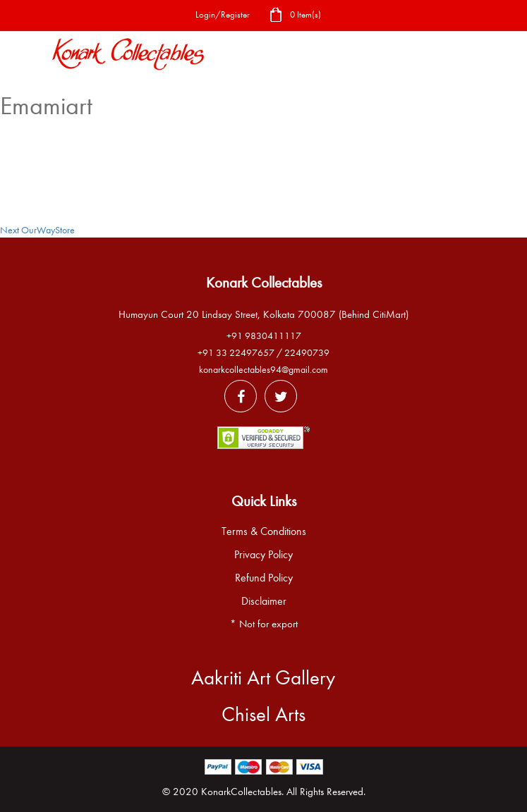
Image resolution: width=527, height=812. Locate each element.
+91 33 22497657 (236, 353)
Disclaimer (264, 601)
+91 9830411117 (264, 336)
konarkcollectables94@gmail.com (263, 370)
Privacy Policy (263, 555)
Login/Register (223, 14)
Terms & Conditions (264, 531)
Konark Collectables (264, 283)
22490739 (307, 353)
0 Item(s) (295, 16)
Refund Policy (264, 578)
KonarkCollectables (241, 792)
